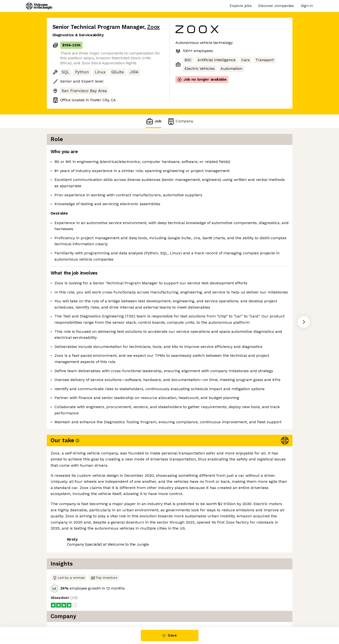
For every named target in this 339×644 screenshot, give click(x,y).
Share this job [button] (66, 607)
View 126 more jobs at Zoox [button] (112, 607)
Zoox (153, 27)
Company (180, 121)
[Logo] (39, 6)
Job (154, 121)
